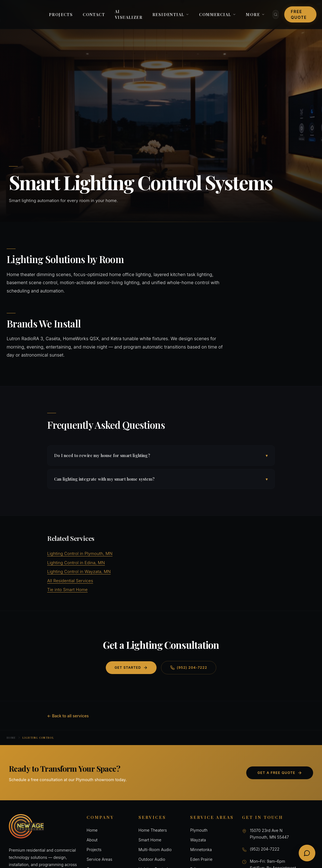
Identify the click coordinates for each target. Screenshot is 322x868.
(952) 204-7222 (189, 668)
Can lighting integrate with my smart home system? (161, 479)
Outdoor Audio (152, 859)
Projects (94, 850)
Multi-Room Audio (155, 850)
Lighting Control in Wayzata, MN (79, 571)
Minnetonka (201, 850)
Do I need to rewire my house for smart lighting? (161, 456)
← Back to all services (68, 716)
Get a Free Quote (280, 773)
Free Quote (299, 14)
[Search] (276, 14)
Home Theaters (153, 830)
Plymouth (199, 830)
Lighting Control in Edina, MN (76, 563)
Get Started (131, 668)
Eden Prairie (201, 859)
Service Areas (100, 859)
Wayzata (198, 840)
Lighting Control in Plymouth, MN (80, 553)
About (92, 840)
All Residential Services (70, 581)
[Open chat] (307, 853)
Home (11, 738)
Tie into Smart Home (67, 590)
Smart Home (150, 840)
